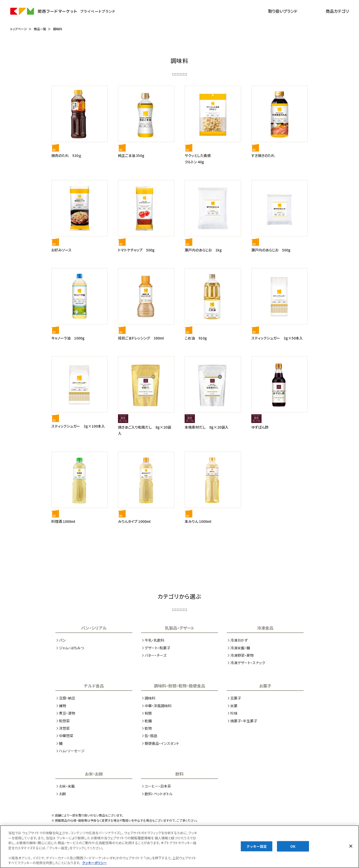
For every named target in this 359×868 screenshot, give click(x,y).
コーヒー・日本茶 (158, 786)
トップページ (19, 29)
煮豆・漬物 (67, 713)
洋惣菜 (64, 728)
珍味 (234, 713)
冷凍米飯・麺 (240, 648)
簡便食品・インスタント (162, 743)
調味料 (58, 29)
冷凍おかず (239, 640)
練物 (63, 706)
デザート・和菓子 (157, 648)
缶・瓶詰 (151, 736)
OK (293, 850)
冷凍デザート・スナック (248, 663)
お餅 (62, 794)
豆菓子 (236, 698)
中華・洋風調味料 (158, 706)
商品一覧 (40, 29)
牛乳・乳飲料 (154, 640)
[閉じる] (351, 850)
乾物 (148, 728)
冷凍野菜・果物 (242, 655)
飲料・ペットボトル (159, 794)
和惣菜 (64, 721)
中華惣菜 (66, 736)
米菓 (234, 706)
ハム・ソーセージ (72, 751)
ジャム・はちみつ (71, 648)
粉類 (148, 713)
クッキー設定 (257, 850)
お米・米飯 (67, 786)
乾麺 (148, 721)
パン (62, 640)
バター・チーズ (156, 655)
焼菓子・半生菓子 (244, 721)
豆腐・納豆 (67, 698)
